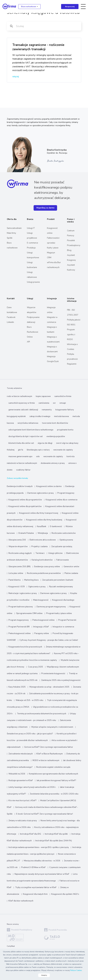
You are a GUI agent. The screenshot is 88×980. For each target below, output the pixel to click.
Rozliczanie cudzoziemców (64, 533)
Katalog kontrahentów (42, 560)
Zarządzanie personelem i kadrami (58, 580)
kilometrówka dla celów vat (21, 443)
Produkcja (31, 248)
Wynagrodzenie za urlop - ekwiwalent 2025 (49, 687)
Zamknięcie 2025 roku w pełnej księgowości (61, 680)
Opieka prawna (66, 540)
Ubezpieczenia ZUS (17, 540)
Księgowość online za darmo (49, 486)
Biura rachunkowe (29, 7)
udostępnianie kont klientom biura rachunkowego (31, 430)
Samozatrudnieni (14, 228)
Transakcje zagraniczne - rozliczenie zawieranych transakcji (38, 47)
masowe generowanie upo (20, 457)
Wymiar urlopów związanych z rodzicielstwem (52, 727)
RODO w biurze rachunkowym (46, 760)
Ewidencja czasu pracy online (47, 567)
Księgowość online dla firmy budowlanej (44, 520)
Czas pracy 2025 (35, 667)
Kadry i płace (53, 248)
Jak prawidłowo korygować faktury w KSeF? (56, 780)
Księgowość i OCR (17, 587)
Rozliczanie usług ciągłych (20, 553)
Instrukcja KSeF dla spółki (56, 834)
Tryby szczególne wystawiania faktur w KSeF (36, 887)
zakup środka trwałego (40, 416)
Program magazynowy (19, 620)
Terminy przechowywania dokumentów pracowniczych (42, 714)
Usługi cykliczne (55, 553)
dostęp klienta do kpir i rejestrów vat (26, 436)
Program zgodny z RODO (71, 335)
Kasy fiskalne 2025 (17, 687)
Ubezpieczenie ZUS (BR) (19, 567)
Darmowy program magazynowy (51, 607)
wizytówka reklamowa (28, 423)
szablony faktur (23, 470)
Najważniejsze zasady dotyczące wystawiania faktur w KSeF (42, 874)
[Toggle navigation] (83, 7)
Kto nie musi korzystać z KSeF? (23, 801)
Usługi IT (31, 228)
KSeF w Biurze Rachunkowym (50, 754)
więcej (16, 77)
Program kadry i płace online (59, 613)
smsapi (63, 403)
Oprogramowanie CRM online (29, 613)
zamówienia (44, 403)
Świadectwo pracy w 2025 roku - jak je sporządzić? (30, 734)
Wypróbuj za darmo (45, 208)
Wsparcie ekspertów (18, 547)
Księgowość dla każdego (63, 600)
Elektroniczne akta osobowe (43, 540)
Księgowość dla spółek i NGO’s (65, 894)
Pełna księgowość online (43, 620)
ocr (54, 403)
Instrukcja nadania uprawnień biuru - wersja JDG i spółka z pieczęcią (39, 847)
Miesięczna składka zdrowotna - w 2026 (42, 861)
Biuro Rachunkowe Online (32, 332)
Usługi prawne (33, 282)
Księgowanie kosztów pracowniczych (25, 647)
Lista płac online (16, 573)
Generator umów (71, 567)
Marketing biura (31, 580)
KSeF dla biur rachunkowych (21, 901)
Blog (69, 250)
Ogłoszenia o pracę (37, 587)
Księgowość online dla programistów (25, 500)
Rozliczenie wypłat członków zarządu (53, 767)
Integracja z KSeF (41, 627)
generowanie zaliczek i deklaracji (23, 410)
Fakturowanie (63, 560)
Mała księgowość (41, 600)
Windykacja (43, 533)
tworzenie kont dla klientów (55, 423)
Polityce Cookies (76, 970)
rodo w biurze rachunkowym (19, 396)
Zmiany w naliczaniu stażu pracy (23, 821)
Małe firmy (11, 233)
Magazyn (51, 253)
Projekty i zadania (39, 547)
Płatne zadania (71, 573)
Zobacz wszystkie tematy (17, 478)
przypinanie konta (65, 430)
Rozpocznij (70, 7)
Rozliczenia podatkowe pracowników (44, 573)
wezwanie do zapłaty (63, 450)
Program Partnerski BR (19, 627)
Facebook (11, 317)
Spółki (10, 238)
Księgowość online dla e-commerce (62, 500)
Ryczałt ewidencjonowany (61, 587)
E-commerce (32, 243)
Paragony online (42, 633)
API (28, 342)
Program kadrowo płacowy (21, 607)
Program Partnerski (67, 620)
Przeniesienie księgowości (53, 674)
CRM (49, 258)
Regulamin (72, 364)
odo (38, 457)
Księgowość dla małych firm (35, 894)
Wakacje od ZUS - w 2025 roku (29, 700)
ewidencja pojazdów (56, 436)
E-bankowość (56, 526)
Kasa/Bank (42, 526)
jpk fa (21, 450)
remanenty (47, 410)
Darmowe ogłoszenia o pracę (41, 493)
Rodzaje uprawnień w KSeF (21, 780)
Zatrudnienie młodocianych (21, 754)
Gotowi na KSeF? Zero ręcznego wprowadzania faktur (49, 747)
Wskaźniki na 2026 (17, 774)
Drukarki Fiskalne (26, 533)
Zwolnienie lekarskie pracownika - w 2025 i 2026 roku (54, 794)
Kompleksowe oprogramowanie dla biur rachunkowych (53, 774)
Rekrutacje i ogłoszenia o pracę (23, 593)
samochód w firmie (63, 396)
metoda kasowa (61, 416)
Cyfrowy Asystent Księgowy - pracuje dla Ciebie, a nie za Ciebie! (49, 640)
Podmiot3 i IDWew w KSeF (33, 867)
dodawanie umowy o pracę (53, 463)
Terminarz (40, 553)
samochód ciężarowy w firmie (22, 403)
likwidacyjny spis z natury (38, 450)
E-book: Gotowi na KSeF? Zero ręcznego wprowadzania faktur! (45, 814)
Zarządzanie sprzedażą (62, 547)
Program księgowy (66, 493)
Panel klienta (14, 580)
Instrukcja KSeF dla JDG (30, 834)
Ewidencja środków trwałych (20, 486)
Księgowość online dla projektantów (25, 506)
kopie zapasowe (43, 396)
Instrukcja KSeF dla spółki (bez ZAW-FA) (54, 841)
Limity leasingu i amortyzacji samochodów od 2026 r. (32, 787)
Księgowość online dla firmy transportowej (39, 513)
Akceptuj (44, 975)
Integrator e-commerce (63, 627)
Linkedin (10, 322)
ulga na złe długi (45, 443)
